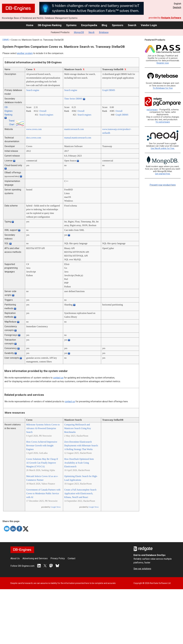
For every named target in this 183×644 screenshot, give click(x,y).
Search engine (33, 90)
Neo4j (91, 32)
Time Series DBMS (73, 99)
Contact (71, 558)
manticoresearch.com (74, 129)
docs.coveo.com (34, 138)
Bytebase (104, 32)
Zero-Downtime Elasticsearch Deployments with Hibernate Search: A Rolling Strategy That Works (81, 446)
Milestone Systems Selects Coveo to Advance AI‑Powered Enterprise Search (43, 428)
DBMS (6, 40)
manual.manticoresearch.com (78, 138)
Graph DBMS (109, 90)
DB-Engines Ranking (50, 25)
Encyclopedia (89, 25)
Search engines (46, 115)
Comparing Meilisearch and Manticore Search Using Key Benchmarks (78, 428)
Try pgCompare (163, 122)
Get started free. (163, 174)
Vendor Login (149, 25)
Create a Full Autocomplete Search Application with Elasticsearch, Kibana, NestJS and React (80, 493)
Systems (71, 25)
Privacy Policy (58, 558)
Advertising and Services (35, 558)
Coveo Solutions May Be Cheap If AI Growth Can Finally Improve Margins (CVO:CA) (42, 463)
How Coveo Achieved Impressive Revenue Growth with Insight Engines (42, 446)
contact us (58, 378)
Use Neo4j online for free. (163, 148)
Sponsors (118, 25)
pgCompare (152, 110)
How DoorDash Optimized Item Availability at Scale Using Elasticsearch (79, 463)
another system (25, 53)
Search (132, 25)
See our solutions (142, 569)
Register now (163, 63)
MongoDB (79, 32)
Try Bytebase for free (163, 88)
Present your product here (163, 185)
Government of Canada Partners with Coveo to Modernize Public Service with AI (43, 493)
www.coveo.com (34, 129)
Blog (104, 25)
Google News (56, 507)
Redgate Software (171, 18)
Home (30, 25)
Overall (43, 111)
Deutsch (177, 7)
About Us (15, 558)
